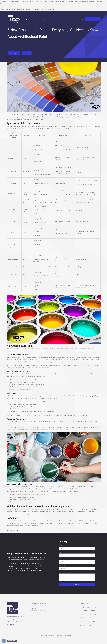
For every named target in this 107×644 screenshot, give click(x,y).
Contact (55, 19)
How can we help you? (66, 572)
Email (60, 559)
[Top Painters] (14, 19)
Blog (44, 19)
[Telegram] (14, 625)
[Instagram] (11, 625)
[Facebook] (7, 625)
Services (37, 19)
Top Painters (28, 19)
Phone (61, 552)
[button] (82, 19)
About (49, 19)
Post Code (62, 566)
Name (61, 546)
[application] (39, 19)
